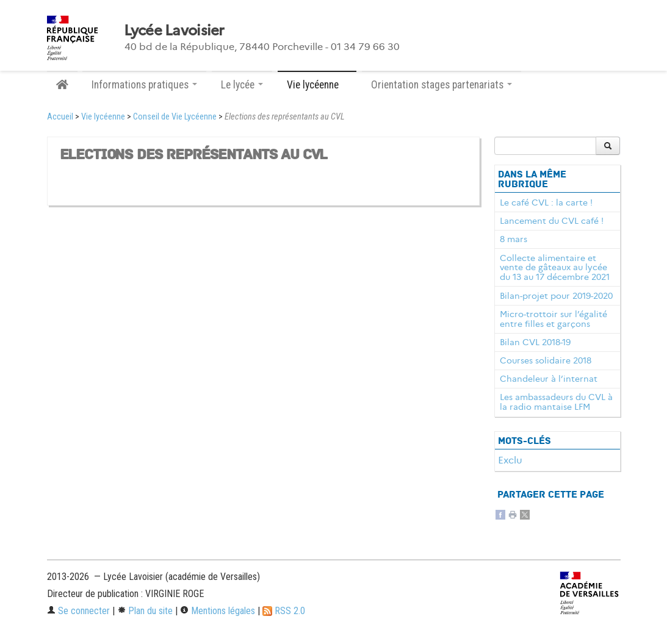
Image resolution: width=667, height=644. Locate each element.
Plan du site (145, 611)
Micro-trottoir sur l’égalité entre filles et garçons (553, 319)
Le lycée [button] (242, 85)
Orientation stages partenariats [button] (442, 85)
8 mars (514, 239)
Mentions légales (218, 611)
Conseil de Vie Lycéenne (175, 117)
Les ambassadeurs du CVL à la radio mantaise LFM (556, 402)
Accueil (60, 117)
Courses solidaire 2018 (546, 360)
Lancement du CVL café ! (552, 221)
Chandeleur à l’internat (549, 379)
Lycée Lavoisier (174, 30)
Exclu (510, 460)
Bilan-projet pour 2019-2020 (556, 296)
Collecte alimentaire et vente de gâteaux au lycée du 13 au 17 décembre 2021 (555, 268)
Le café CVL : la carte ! (546, 202)
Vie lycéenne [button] (317, 85)
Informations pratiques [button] (144, 85)
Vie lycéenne (103, 117)
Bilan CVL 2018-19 (535, 342)
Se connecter (78, 611)
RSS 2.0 (284, 611)
